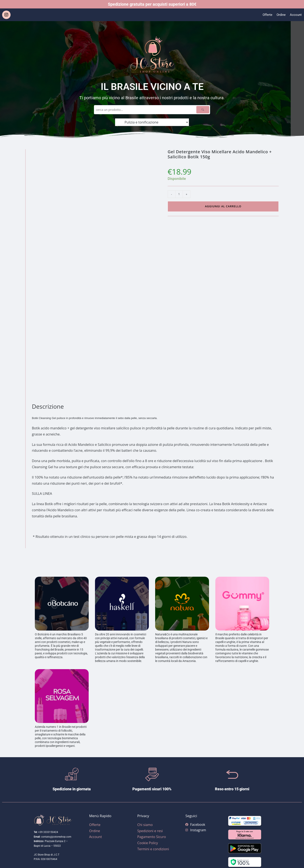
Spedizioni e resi (150, 831)
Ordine (280, 15)
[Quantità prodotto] (179, 194)
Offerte (266, 15)
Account (296, 15)
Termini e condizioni (153, 849)
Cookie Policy (148, 843)
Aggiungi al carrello (223, 206)
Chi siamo (145, 825)
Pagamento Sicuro (152, 837)
